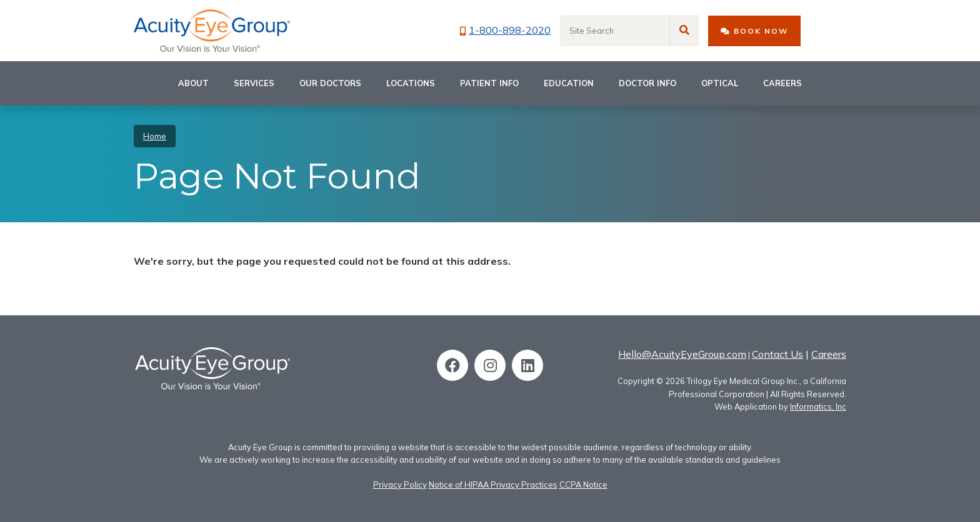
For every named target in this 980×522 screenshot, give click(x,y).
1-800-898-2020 (505, 30)
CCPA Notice (583, 485)
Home (155, 136)
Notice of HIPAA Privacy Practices (493, 485)
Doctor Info (647, 83)
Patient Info (489, 83)
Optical (720, 83)
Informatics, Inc (818, 406)
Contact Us (777, 354)
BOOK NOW (754, 31)
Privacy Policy (400, 485)
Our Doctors (330, 83)
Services (254, 83)
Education (569, 83)
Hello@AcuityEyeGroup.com (682, 354)
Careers (782, 83)
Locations (411, 83)
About (193, 83)
